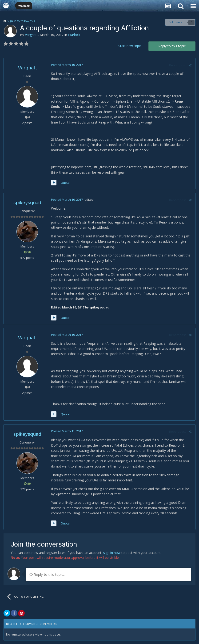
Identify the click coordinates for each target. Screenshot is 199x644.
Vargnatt (31, 35)
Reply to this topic (172, 46)
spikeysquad (27, 203)
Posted (67, 65)
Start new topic (130, 46)
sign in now (112, 553)
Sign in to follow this (21, 21)
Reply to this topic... (47, 574)
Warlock (74, 35)
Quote (65, 183)
